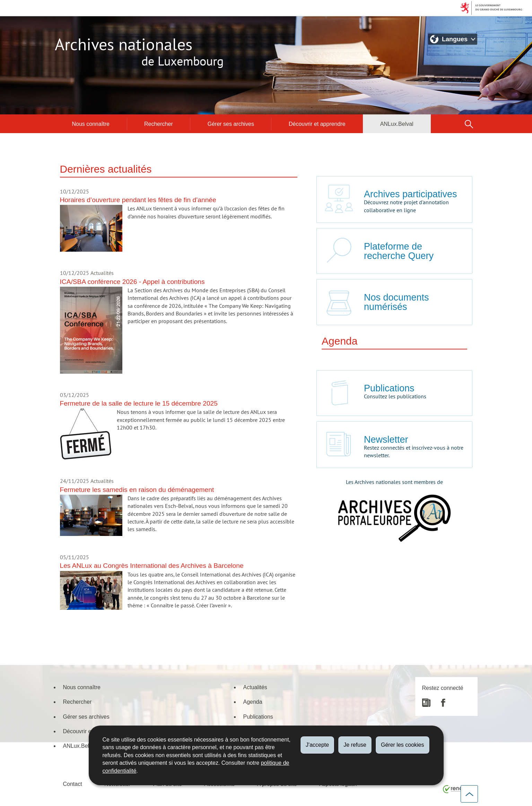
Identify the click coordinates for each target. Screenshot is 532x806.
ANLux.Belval (397, 124)
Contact (73, 784)
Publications (258, 717)
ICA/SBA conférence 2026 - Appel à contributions (132, 281)
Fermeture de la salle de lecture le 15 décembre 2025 (139, 403)
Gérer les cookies (403, 745)
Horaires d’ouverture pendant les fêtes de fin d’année (138, 200)
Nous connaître (91, 124)
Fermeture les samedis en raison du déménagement (137, 489)
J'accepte (317, 745)
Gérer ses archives (231, 124)
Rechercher (159, 124)
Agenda (253, 702)
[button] (469, 124)
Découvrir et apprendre (317, 124)
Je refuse (355, 745)
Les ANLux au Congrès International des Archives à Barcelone (152, 565)
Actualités (255, 687)
